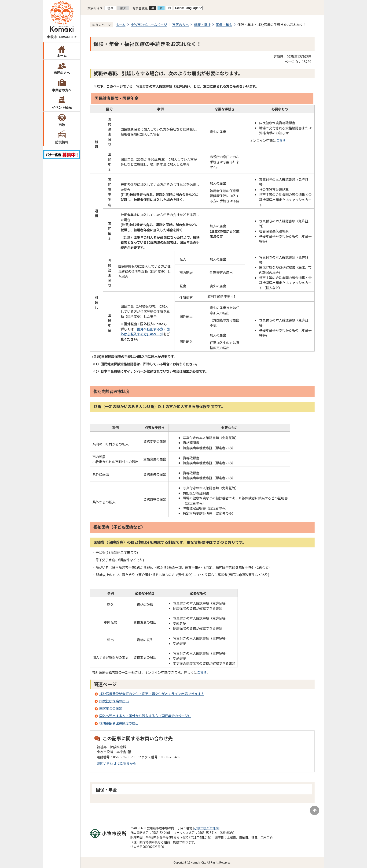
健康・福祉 (202, 24)
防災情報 (62, 142)
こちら (281, 140)
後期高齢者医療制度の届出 (119, 723)
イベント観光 (62, 107)
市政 (62, 125)
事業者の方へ (62, 90)
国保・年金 (224, 24)
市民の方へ (62, 73)
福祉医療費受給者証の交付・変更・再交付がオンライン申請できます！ (152, 694)
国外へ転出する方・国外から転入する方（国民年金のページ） (145, 716)
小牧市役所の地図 (206, 828)
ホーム (62, 55)
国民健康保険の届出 (114, 701)
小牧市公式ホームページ (149, 24)
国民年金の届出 (111, 708)
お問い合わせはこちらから (116, 763)
